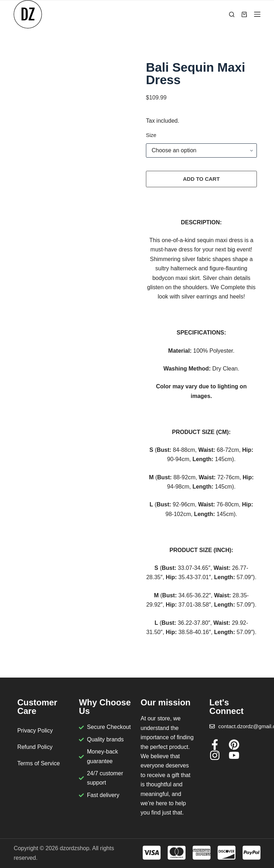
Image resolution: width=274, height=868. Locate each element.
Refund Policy (35, 747)
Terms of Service (38, 763)
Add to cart (201, 179)
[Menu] (257, 14)
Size (151, 135)
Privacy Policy (35, 731)
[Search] (232, 14)
